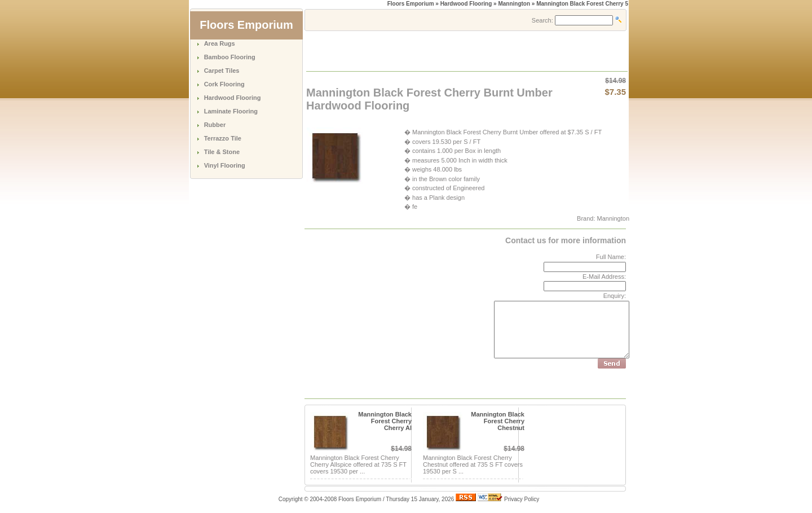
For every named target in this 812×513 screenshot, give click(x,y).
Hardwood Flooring (233, 98)
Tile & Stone (222, 152)
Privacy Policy (522, 499)
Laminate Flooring (231, 111)
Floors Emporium (411, 4)
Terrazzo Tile (223, 138)
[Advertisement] (439, 50)
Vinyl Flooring (225, 165)
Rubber (215, 125)
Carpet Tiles (222, 71)
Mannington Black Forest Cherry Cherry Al (385, 421)
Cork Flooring (224, 84)
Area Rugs (220, 43)
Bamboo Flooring (230, 57)
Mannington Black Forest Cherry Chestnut (498, 421)
